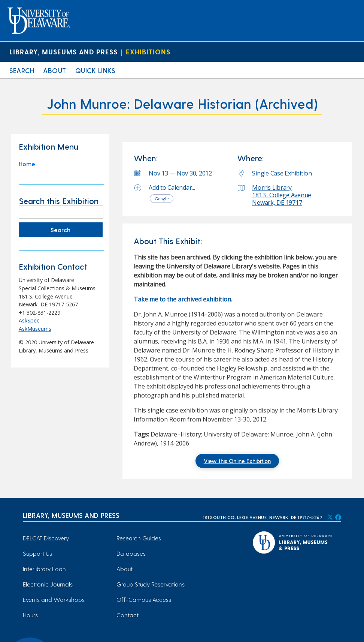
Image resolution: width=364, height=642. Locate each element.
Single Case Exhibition (282, 173)
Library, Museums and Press (63, 52)
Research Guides (139, 538)
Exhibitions (148, 52)
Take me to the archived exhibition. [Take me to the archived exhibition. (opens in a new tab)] (183, 299)
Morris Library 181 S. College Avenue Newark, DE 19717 (282, 195)
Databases (131, 553)
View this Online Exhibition (237, 461)
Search (22, 70)
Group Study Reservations (151, 584)
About (55, 70)
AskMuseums (35, 329)
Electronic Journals (48, 584)
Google (162, 199)
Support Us (37, 553)
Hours (30, 615)
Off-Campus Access (144, 599)
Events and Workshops (54, 599)
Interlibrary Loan (44, 569)
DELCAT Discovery (46, 538)
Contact (128, 615)
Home (27, 164)
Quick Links (95, 70)
